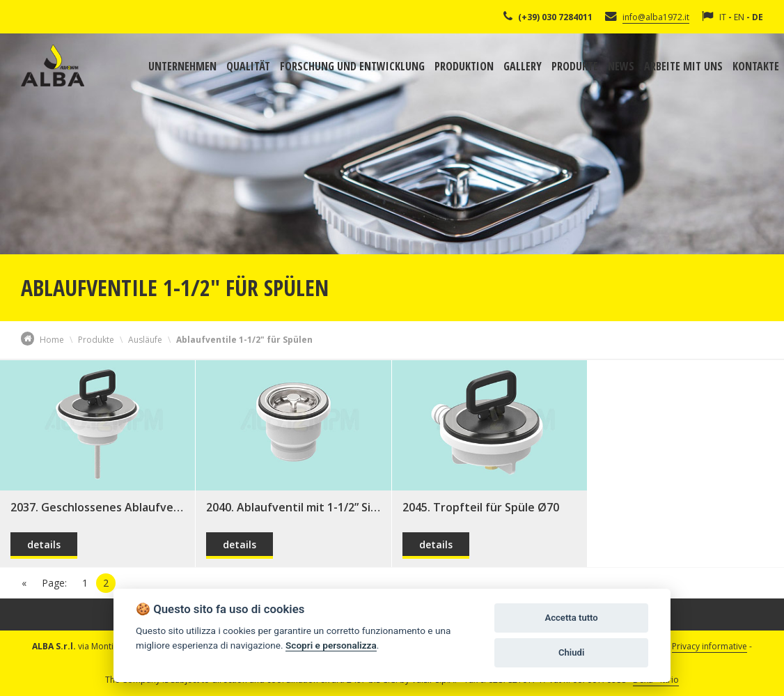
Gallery (523, 66)
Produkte (575, 66)
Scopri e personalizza (331, 645)
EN (739, 17)
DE (758, 17)
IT (723, 17)
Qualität (248, 66)
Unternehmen (182, 66)
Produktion (464, 66)
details (44, 544)
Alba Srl (53, 65)
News (621, 66)
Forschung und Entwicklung (352, 66)
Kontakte (756, 66)
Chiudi (571, 652)
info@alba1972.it (656, 17)
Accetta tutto (571, 618)
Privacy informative (709, 646)
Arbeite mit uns (683, 66)
